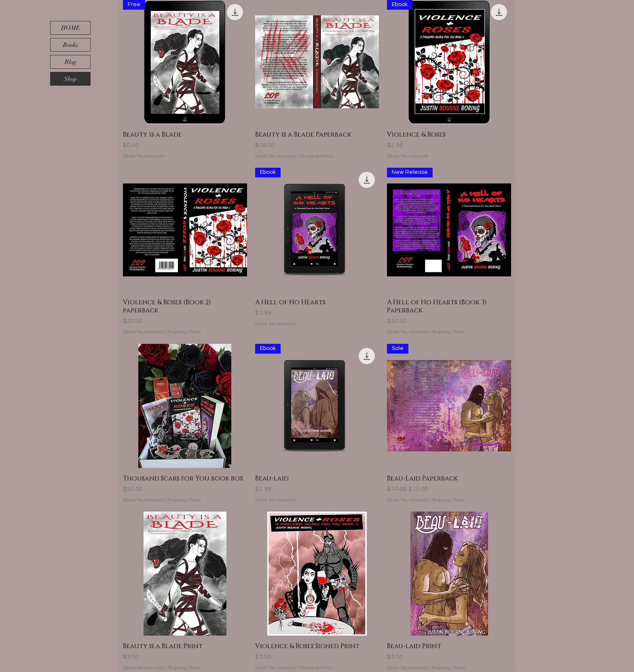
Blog (71, 62)
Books (71, 45)
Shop (70, 79)
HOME (71, 28)
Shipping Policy (317, 156)
